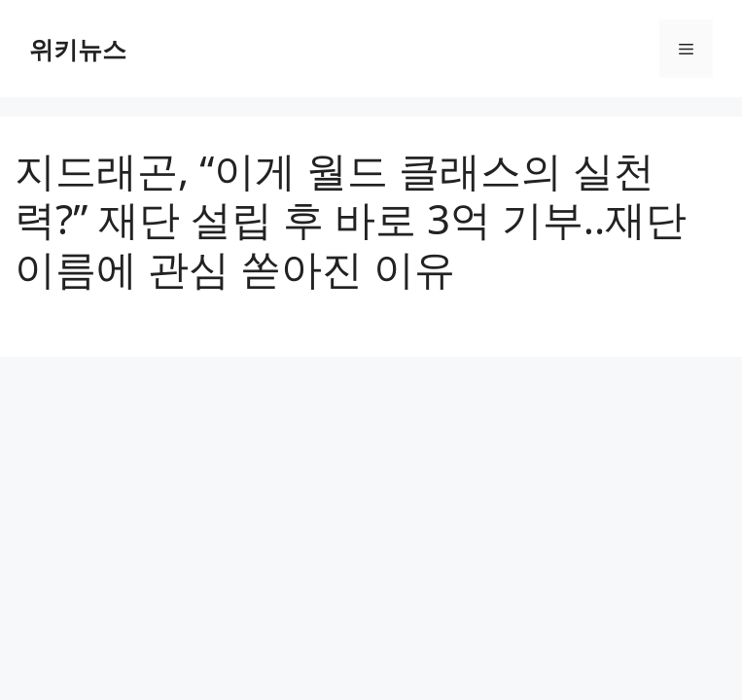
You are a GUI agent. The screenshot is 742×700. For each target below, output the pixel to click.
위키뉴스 (78, 49)
